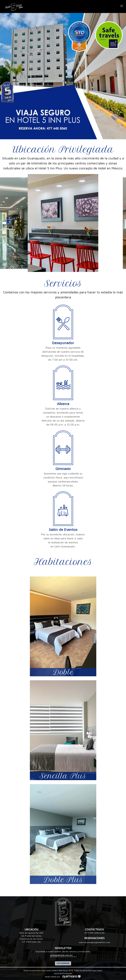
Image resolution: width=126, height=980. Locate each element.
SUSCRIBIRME (63, 963)
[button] (122, 6)
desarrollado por (63, 977)
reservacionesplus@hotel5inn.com (94, 942)
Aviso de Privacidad (63, 973)
